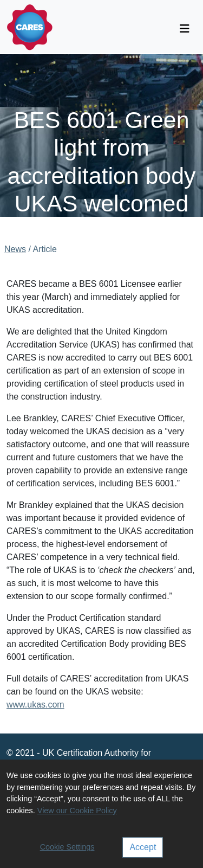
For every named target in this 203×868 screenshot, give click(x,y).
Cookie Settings (67, 847)
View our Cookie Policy (77, 811)
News (15, 249)
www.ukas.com (35, 705)
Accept (143, 847)
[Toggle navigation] (185, 29)
